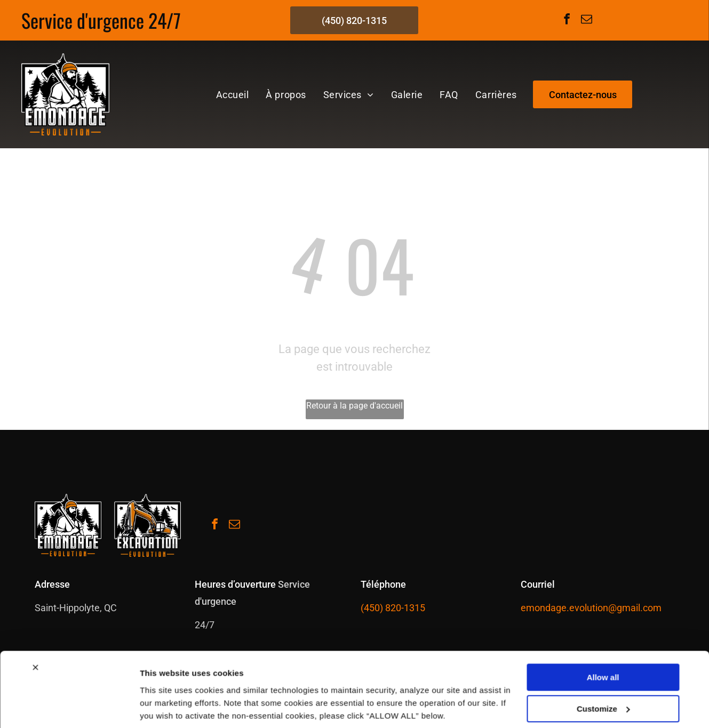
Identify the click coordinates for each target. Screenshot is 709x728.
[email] (586, 21)
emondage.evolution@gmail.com (591, 608)
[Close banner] (35, 629)
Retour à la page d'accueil (354, 406)
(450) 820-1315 (393, 608)
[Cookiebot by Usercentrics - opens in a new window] (69, 707)
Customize (603, 671)
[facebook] (567, 21)
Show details (165, 707)
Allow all (603, 639)
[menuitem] (233, 94)
